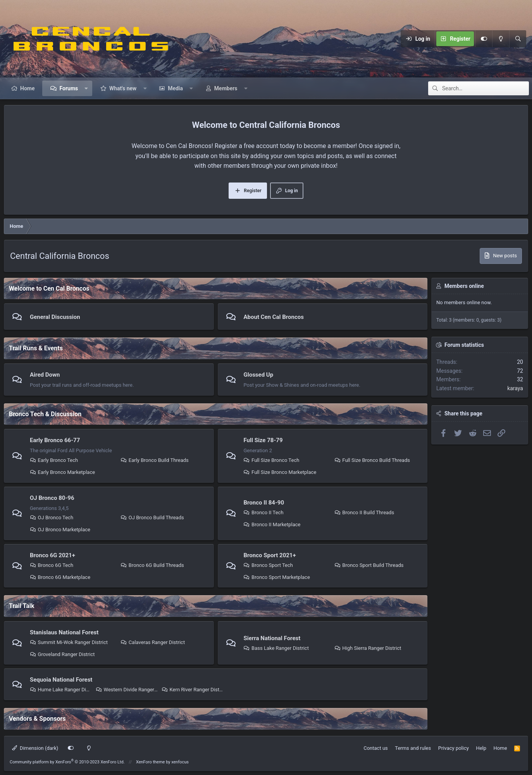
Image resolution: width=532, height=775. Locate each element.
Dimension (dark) (35, 748)
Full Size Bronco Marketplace (280, 472)
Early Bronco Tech (54, 460)
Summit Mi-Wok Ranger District (69, 642)
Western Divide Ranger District (127, 690)
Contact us (376, 748)
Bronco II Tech (264, 512)
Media (175, 88)
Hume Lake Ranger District (61, 690)
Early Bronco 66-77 (55, 440)
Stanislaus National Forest (64, 632)
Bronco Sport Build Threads (369, 565)
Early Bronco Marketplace (62, 472)
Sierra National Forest (272, 638)
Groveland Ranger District (62, 654)
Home (27, 88)
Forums (69, 88)
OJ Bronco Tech (52, 518)
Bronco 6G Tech (52, 565)
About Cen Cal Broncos (274, 317)
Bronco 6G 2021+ (53, 555)
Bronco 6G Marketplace (60, 577)
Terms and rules (413, 748)
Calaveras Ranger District (153, 642)
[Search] (518, 39)
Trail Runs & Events (36, 348)
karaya (515, 388)
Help (481, 748)
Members (226, 88)
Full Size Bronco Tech (272, 460)
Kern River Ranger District (193, 690)
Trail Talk (22, 606)
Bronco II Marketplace (272, 524)
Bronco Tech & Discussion (45, 414)
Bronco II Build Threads (364, 512)
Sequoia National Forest (61, 680)
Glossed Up (259, 375)
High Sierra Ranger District (368, 648)
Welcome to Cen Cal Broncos (49, 288)
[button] (86, 88)
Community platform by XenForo (67, 762)
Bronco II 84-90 (264, 503)
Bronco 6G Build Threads (152, 565)
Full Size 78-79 (263, 440)
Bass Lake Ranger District (276, 648)
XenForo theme (151, 762)
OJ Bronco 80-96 (52, 498)
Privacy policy (454, 748)
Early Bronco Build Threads (155, 460)
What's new (123, 88)
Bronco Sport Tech (268, 565)
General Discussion (55, 317)
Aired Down (45, 375)
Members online (464, 286)
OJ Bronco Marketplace (60, 530)
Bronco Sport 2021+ (270, 555)
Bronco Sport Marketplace (277, 577)
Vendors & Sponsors (37, 719)
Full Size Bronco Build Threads (372, 460)
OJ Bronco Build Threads (152, 518)
